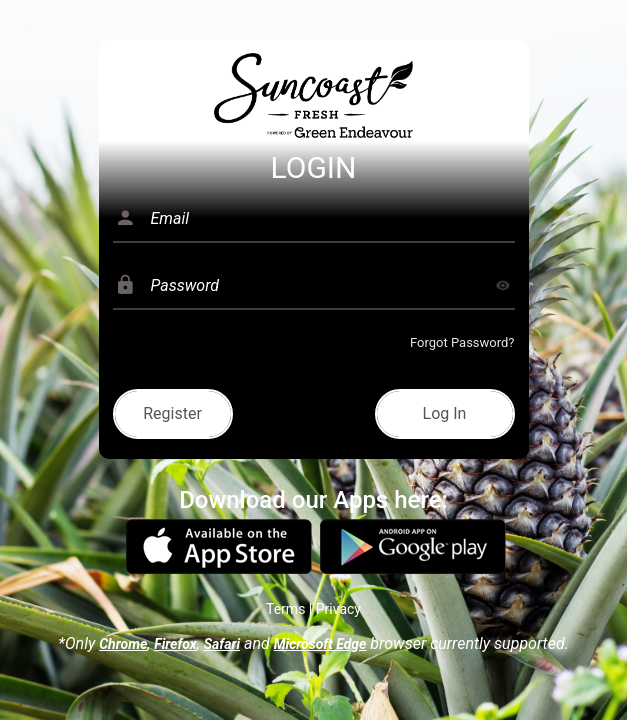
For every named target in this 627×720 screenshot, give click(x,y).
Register (172, 413)
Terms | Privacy (313, 609)
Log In (445, 413)
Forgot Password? (462, 342)
